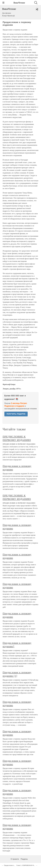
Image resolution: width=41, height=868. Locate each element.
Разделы (24, 859)
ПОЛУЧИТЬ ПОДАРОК (16, 414)
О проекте (15, 859)
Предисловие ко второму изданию (15, 865)
